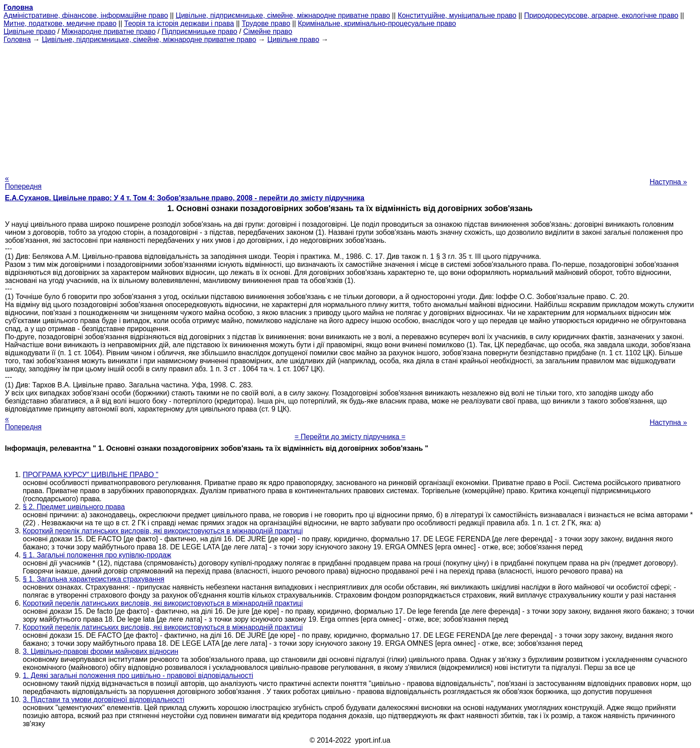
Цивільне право (29, 31)
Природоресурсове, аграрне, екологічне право (601, 15)
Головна (17, 39)
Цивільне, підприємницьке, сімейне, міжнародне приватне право (283, 15)
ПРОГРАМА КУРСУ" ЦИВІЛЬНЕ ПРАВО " (91, 475)
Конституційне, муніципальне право (457, 15)
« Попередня (23, 182)
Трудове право (266, 23)
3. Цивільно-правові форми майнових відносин (100, 651)
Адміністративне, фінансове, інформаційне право (86, 15)
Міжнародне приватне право (109, 31)
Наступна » (668, 182)
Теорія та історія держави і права (179, 23)
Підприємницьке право (200, 31)
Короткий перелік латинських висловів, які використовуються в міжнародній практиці (163, 531)
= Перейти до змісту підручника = (350, 437)
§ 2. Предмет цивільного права (74, 507)
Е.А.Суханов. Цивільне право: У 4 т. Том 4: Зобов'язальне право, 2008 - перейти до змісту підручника (185, 198)
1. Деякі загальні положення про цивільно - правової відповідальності (138, 675)
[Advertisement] (350, 106)
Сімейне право (268, 31)
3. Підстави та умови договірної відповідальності (104, 700)
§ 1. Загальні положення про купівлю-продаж (97, 555)
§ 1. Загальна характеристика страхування (94, 579)
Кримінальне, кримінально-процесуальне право (377, 23)
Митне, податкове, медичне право (60, 23)
